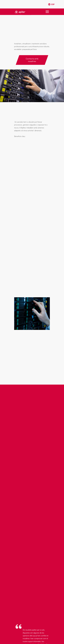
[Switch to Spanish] (51, 4)
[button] (47, 12)
